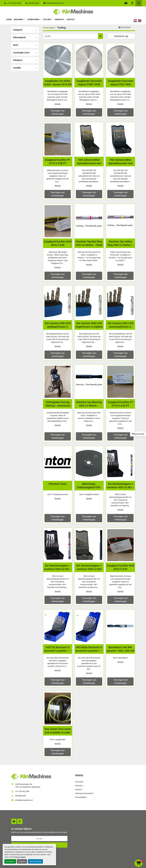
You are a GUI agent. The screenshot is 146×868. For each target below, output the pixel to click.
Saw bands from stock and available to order (58, 731)
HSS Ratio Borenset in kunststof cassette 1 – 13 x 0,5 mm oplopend (89, 649)
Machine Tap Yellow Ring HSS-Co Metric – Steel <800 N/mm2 (120, 243)
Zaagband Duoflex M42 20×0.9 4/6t (120, 567)
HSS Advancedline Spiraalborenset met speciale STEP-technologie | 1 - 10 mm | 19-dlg (120, 162)
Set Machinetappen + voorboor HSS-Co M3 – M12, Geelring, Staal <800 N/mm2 (120, 486)
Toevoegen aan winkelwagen (58, 112)
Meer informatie (35, 861)
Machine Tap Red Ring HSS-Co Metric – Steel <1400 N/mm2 (89, 243)
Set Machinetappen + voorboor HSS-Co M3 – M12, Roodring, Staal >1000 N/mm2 (58, 567)
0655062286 (34, 3)
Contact (71, 19)
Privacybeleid (81, 797)
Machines (19, 19)
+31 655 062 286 (14, 3)
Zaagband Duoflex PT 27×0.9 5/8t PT (58, 162)
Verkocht (60, 19)
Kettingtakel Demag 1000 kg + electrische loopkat (58, 404)
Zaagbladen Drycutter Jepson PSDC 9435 (89, 83)
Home (9, 19)
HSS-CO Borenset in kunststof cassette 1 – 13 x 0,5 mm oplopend (58, 649)
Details (58, 104)
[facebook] (132, 3)
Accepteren (10, 861)
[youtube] (126, 3)
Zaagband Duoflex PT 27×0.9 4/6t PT (120, 404)
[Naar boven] (138, 434)
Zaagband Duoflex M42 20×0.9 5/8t (58, 243)
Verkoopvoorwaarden (84, 793)
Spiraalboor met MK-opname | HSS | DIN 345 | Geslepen (120, 649)
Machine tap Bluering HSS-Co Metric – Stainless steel (89, 404)
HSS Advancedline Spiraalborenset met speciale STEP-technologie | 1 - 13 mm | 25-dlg (89, 162)
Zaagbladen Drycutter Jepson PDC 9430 (120, 83)
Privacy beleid (20, 857)
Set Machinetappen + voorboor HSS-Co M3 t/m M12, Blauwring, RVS (89, 567)
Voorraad (79, 782)
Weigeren (22, 861)
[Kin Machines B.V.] (31, 776)
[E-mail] (39, 839)
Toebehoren (33, 19)
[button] (19, 20)
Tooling (47, 19)
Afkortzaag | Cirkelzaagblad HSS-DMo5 (89, 486)
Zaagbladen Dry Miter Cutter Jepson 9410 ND (58, 83)
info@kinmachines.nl (55, 3)
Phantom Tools (58, 484)
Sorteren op (121, 36)
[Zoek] (71, 36)
